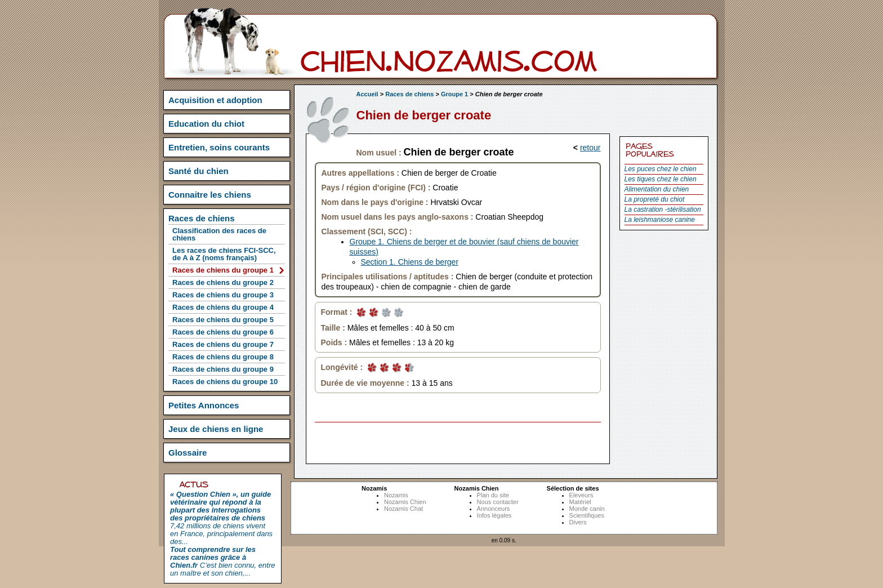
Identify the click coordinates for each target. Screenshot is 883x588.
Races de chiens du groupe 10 (225, 382)
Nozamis (396, 495)
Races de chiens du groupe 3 (223, 295)
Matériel (580, 502)
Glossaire (188, 453)
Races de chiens (409, 94)
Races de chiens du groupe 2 (223, 282)
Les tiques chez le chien (661, 179)
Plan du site (493, 495)
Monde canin (587, 509)
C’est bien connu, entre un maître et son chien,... (222, 561)
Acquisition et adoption (215, 100)
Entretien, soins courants (219, 147)
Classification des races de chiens (219, 234)
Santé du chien (199, 171)
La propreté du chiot (655, 199)
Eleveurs (581, 495)
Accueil (367, 94)
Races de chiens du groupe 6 (223, 332)
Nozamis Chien (405, 502)
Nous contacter (498, 502)
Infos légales (494, 515)
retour (590, 148)
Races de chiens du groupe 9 (223, 369)
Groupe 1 (454, 94)
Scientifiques (587, 515)
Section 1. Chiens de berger (410, 262)
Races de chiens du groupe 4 (223, 307)
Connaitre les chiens (210, 195)
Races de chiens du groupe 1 (223, 270)
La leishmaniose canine (660, 220)
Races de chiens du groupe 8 (223, 357)
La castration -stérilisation (663, 210)
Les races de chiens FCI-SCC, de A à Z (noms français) (224, 254)
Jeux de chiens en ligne (216, 429)
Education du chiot (206, 124)
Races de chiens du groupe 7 (223, 344)
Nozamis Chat (403, 509)
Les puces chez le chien (661, 169)
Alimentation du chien (657, 189)
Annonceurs (494, 509)
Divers (578, 522)
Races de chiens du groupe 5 (223, 320)
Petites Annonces (204, 405)
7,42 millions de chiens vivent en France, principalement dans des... (221, 518)
